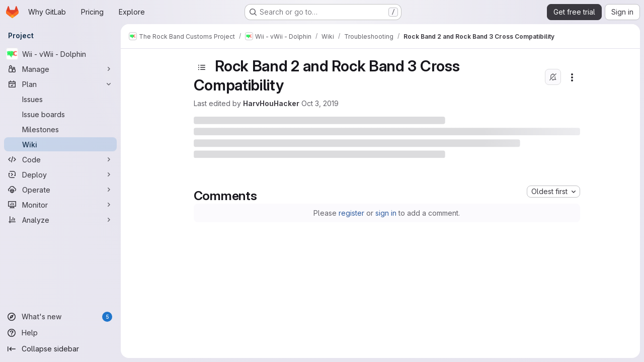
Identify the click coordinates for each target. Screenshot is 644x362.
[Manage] (60, 69)
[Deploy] (60, 174)
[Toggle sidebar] (202, 67)
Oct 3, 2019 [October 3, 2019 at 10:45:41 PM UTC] (320, 103)
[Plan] (60, 84)
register (351, 213)
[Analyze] (60, 220)
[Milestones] (60, 129)
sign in (386, 213)
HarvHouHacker (271, 103)
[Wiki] (60, 144)
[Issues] (60, 99)
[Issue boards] (60, 114)
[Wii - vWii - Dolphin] (60, 54)
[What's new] (60, 317)
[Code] (60, 159)
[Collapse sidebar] (60, 349)
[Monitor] (60, 205)
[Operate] (60, 190)
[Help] (60, 333)
